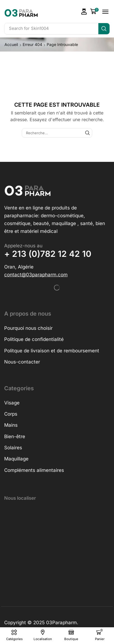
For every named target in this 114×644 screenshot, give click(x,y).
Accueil (11, 44)
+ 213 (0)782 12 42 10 (48, 254)
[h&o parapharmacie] (57, 548)
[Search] (104, 29)
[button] (84, 12)
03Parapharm (61, 623)
